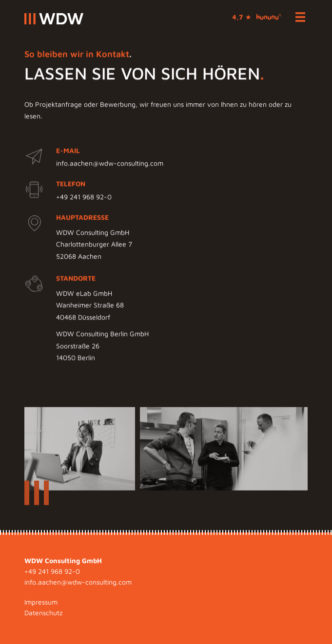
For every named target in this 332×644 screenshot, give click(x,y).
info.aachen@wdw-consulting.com (110, 164)
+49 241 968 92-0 (84, 197)
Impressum (41, 602)
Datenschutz (43, 613)
